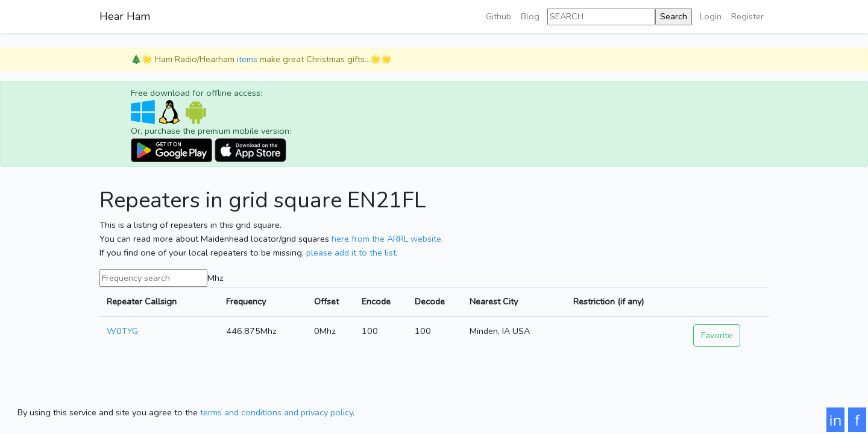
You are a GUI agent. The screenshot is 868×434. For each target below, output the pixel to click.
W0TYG (122, 331)
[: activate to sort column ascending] (727, 302)
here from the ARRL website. (387, 239)
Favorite (717, 335)
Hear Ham (125, 16)
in (836, 420)
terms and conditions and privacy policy (276, 412)
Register (747, 16)
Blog (530, 16)
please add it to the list (351, 253)
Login (711, 16)
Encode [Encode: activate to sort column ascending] (376, 301)
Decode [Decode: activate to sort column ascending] (430, 301)
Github (498, 16)
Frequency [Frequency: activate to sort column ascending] (246, 301)
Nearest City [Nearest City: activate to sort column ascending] (494, 301)
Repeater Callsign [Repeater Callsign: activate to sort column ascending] (142, 301)
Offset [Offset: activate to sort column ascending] (326, 301)
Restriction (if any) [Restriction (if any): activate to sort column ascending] (609, 301)
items (247, 59)
